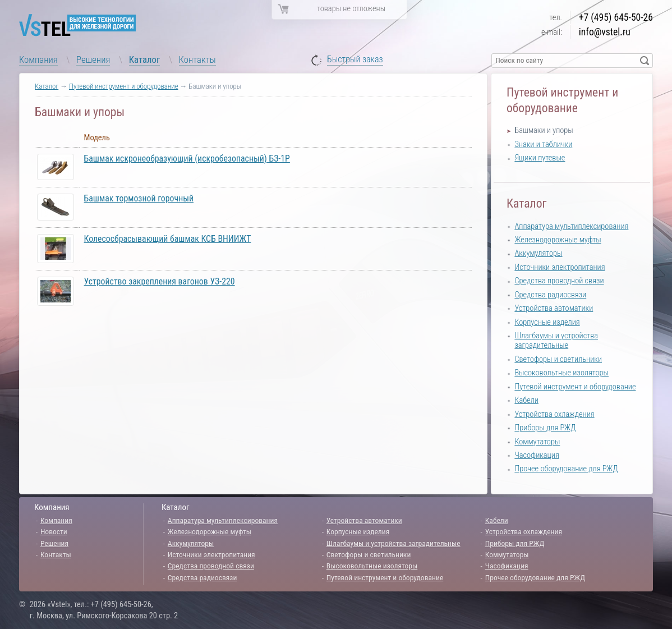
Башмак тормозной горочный (139, 198)
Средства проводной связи (559, 281)
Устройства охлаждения (554, 414)
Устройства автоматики (554, 308)
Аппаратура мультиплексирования (571, 226)
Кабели (526, 400)
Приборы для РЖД (545, 428)
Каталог (145, 59)
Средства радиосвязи (550, 295)
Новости (54, 531)
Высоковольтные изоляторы (561, 373)
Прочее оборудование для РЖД (566, 469)
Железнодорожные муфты (558, 240)
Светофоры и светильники (558, 359)
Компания (38, 59)
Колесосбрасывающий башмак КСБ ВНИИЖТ (168, 239)
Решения (93, 59)
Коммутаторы (537, 442)
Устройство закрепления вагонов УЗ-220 (160, 281)
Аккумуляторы (538, 253)
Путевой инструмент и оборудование (124, 86)
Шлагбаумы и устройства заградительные (556, 341)
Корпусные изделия (547, 322)
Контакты (197, 59)
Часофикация (537, 455)
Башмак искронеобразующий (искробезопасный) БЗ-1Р (187, 159)
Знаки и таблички (543, 144)
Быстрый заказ (355, 60)
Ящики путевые (540, 158)
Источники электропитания (560, 267)
